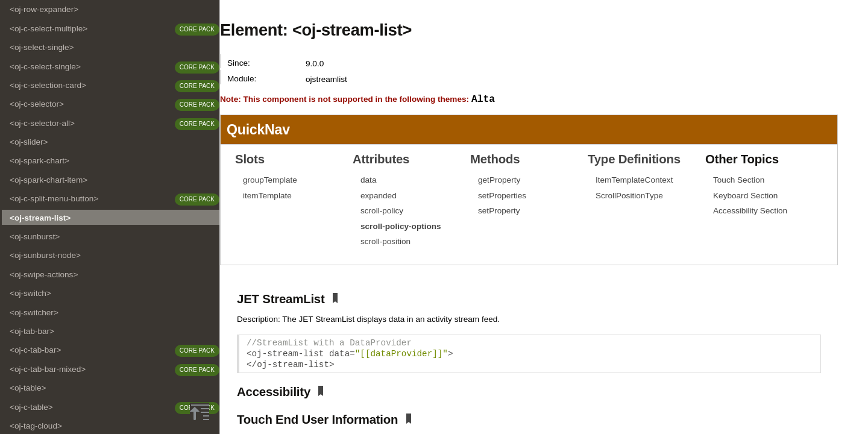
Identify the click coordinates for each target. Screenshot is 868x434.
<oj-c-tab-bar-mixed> (48, 369)
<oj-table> (28, 388)
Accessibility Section (750, 211)
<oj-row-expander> (44, 9)
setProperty (499, 211)
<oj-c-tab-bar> (35, 350)
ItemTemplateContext (634, 181)
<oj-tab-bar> (32, 331)
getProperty (499, 181)
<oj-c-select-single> (45, 67)
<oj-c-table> (31, 407)
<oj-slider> (29, 142)
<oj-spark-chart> (39, 161)
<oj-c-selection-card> (48, 85)
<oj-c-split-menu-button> (54, 199)
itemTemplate (267, 196)
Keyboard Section (745, 196)
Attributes (381, 160)
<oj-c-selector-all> (42, 123)
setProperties (502, 196)
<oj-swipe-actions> (44, 275)
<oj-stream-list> (40, 218)
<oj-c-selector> (37, 104)
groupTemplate (270, 181)
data (368, 181)
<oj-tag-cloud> (36, 426)
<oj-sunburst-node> (45, 255)
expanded (379, 196)
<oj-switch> (30, 293)
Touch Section (739, 181)
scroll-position (385, 242)
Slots (250, 160)
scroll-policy (382, 211)
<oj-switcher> (34, 313)
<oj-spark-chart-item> (49, 180)
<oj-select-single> (42, 47)
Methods (495, 160)
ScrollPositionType (629, 196)
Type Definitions (634, 160)
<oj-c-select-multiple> (49, 29)
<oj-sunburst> (35, 237)
